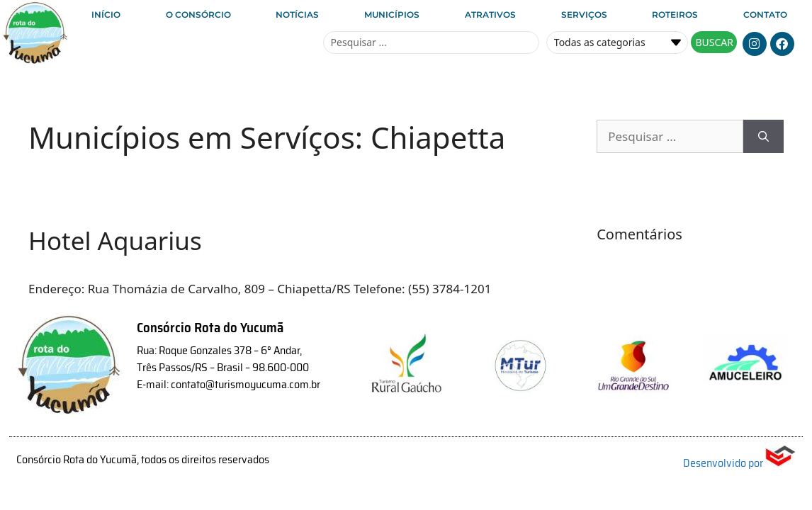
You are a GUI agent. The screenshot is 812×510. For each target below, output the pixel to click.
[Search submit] (714, 42)
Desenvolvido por (739, 463)
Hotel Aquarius (115, 240)
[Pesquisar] (763, 137)
